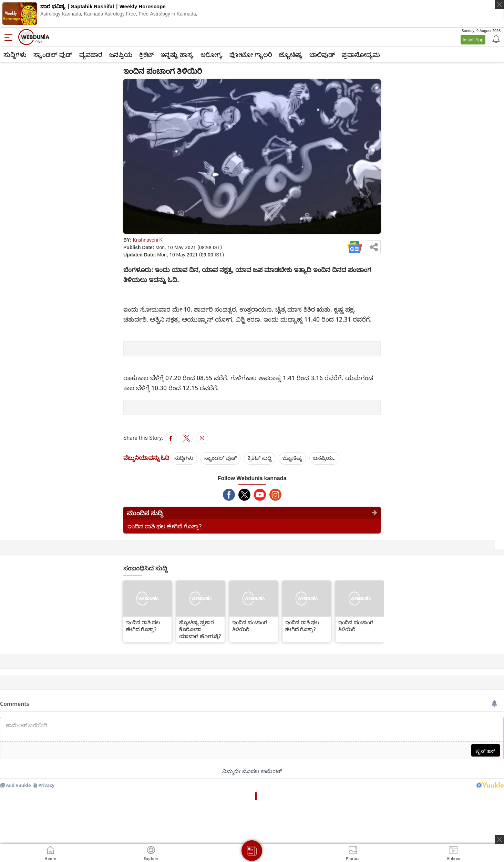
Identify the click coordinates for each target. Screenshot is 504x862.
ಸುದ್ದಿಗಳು (15, 54)
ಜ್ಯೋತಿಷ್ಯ (291, 54)
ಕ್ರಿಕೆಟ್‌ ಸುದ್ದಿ (260, 458)
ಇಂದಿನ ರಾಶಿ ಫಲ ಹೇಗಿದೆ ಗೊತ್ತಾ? (165, 526)
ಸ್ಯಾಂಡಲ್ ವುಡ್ (53, 54)
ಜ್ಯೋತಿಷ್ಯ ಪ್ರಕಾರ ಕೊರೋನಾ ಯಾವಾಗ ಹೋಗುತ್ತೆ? (200, 629)
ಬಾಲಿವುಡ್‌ (322, 54)
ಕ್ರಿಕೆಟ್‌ (146, 54)
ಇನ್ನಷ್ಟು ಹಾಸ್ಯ (177, 54)
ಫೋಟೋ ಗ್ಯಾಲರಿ (251, 54)
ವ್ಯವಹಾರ (91, 54)
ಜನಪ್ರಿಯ (121, 54)
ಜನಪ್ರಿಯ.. (324, 458)
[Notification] (495, 39)
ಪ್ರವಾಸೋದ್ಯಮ (361, 54)
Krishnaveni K (148, 240)
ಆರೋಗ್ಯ (212, 54)
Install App (473, 40)
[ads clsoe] (500, 840)
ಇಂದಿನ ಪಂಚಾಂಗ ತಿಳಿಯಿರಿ (250, 626)
